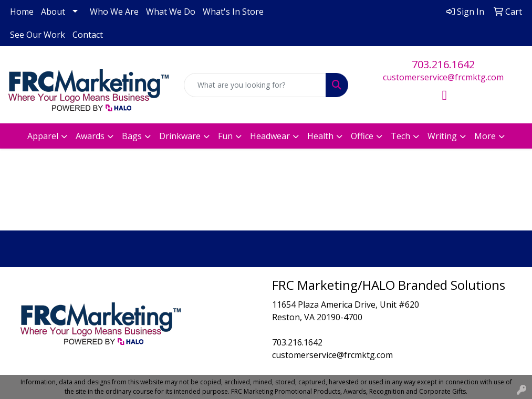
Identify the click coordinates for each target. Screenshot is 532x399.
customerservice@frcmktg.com (443, 77)
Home (22, 12)
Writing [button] (442, 136)
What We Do (171, 12)
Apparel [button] (43, 136)
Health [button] (320, 136)
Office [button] (362, 136)
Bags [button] (132, 136)
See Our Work (38, 35)
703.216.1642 (443, 64)
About (53, 12)
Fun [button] (225, 136)
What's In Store (233, 12)
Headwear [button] (270, 136)
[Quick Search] (255, 85)
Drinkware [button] (180, 136)
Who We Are (114, 12)
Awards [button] (90, 136)
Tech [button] (400, 136)
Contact (88, 35)
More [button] (485, 136)
